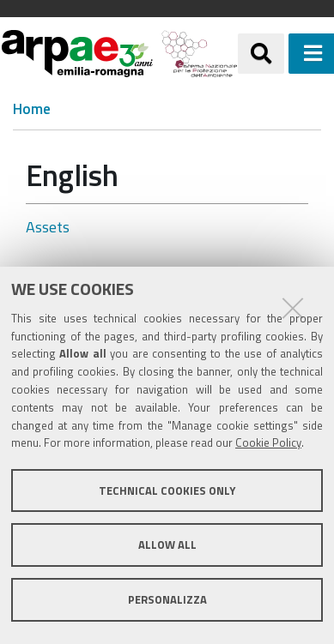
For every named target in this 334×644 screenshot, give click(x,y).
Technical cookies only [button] (167, 491)
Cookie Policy (268, 442)
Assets (48, 227)
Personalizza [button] (167, 599)
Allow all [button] (167, 545)
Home (32, 109)
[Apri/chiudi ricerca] (261, 53)
